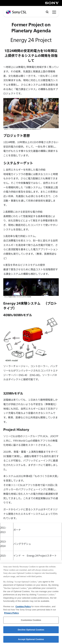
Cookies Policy (23, 608)
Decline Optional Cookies (31, 631)
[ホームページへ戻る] (16, 12)
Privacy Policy (11, 614)
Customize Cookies (31, 622)
